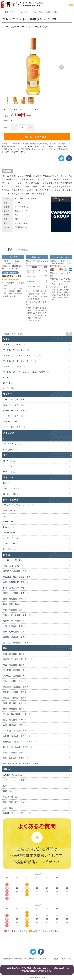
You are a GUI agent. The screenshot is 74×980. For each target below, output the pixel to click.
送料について (45, 959)
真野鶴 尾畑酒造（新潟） (16, 637)
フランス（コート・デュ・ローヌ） (20, 361)
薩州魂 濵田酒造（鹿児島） (17, 736)
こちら (4, 285)
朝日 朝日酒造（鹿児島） (16, 654)
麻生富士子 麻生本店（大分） (18, 659)
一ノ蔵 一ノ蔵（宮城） (15, 560)
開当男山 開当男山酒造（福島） (18, 577)
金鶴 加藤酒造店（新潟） (16, 582)
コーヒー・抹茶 (11, 494)
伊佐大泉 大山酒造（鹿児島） (18, 687)
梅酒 (6, 483)
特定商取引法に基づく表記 (12, 959)
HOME (6, 12)
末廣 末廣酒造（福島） (15, 610)
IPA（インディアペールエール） (18, 505)
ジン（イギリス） (12, 444)
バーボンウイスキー (13, 416)
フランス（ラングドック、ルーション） (22, 355)
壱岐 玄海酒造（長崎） (15, 681)
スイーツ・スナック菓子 (15, 780)
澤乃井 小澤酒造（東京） (16, 593)
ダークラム (9, 466)
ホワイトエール (11, 544)
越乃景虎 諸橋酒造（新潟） (17, 571)
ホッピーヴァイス (12, 538)
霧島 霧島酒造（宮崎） (15, 720)
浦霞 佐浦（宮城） (13, 566)
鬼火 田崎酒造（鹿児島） (16, 709)
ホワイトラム (10, 472)
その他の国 (9, 388)
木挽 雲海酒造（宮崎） (15, 725)
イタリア (8, 377)
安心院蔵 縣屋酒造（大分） (17, 670)
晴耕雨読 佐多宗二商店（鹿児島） (19, 742)
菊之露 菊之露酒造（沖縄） (17, 714)
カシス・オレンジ (12, 488)
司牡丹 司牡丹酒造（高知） (17, 621)
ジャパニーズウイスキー (15, 411)
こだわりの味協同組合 (14, 775)
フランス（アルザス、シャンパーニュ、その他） (26, 372)
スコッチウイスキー (26, 12)
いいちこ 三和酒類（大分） (17, 676)
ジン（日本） (10, 450)
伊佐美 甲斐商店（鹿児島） (17, 698)
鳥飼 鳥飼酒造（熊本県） (16, 758)
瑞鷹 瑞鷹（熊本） (13, 604)
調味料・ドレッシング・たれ (17, 813)
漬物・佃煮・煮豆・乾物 (15, 802)
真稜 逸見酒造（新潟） (15, 599)
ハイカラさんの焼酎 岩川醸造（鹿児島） (22, 764)
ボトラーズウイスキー (14, 427)
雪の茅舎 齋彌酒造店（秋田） (18, 643)
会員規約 (56, 959)
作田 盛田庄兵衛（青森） (16, 588)
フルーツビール (11, 533)
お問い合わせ (67, 959)
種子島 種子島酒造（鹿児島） (18, 747)
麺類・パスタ (10, 791)
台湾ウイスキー (11, 422)
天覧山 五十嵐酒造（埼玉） (17, 615)
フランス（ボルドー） (14, 344)
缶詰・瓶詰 (9, 808)
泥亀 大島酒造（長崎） (15, 753)
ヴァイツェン (10, 511)
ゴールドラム (10, 461)
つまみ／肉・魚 (11, 797)
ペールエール (10, 522)
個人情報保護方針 (31, 959)
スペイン (8, 383)
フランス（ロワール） (14, 366)
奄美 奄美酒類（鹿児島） (16, 665)
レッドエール (10, 549)
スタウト (8, 516)
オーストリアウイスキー (15, 400)
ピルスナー (9, 527)
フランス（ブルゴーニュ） (16, 350)
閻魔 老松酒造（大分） (15, 703)
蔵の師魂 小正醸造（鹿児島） (18, 731)
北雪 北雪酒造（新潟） (15, 626)
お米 (6, 786)
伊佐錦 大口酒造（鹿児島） (17, 692)
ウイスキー (14, 12)
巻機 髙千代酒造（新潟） (16, 632)
